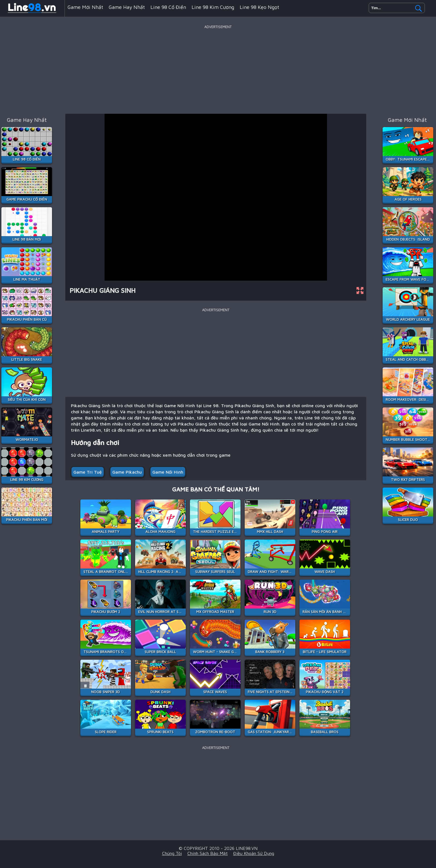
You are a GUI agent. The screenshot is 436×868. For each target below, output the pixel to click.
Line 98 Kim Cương (213, 7)
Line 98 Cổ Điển (168, 7)
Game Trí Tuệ (88, 472)
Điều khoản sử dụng (254, 853)
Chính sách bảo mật (208, 853)
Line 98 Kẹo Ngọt (259, 7)
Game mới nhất (85, 7)
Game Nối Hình (168, 472)
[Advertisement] (218, 69)
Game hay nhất (127, 7)
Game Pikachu (127, 472)
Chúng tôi (172, 853)
